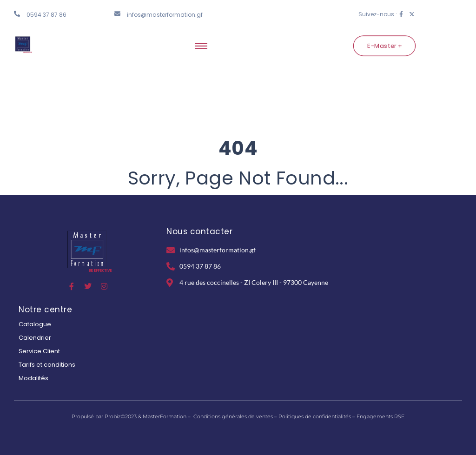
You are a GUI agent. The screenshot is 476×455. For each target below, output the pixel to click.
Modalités (33, 378)
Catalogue (35, 324)
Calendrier (35, 338)
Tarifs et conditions (47, 365)
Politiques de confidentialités (315, 416)
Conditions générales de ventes (233, 416)
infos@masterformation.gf (165, 15)
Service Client (39, 351)
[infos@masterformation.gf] (117, 14)
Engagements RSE (380, 416)
